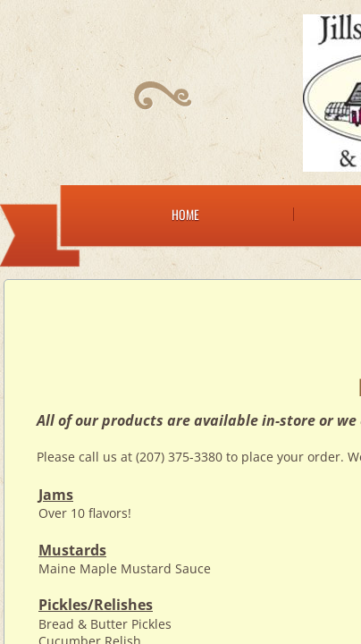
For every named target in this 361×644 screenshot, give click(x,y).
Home (185, 214)
